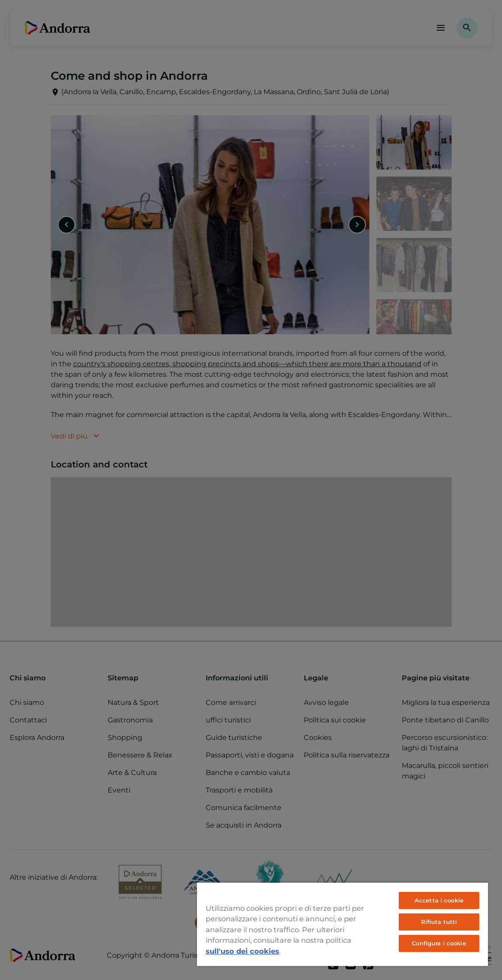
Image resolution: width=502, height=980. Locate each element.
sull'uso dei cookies (242, 951)
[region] (342, 924)
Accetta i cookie (439, 900)
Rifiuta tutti (439, 922)
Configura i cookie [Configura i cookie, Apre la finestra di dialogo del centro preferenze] (439, 943)
